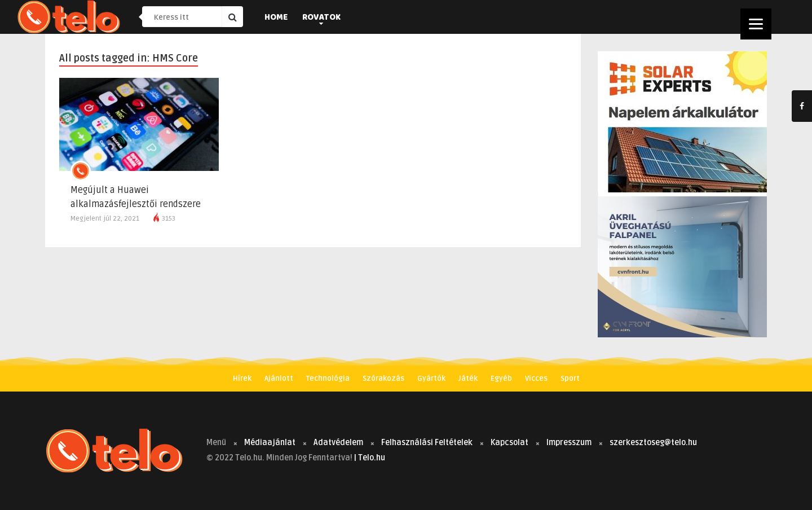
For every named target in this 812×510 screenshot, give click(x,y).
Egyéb (501, 379)
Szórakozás (383, 379)
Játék (468, 379)
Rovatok (321, 18)
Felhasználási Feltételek (427, 443)
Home (276, 18)
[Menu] (756, 24)
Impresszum (569, 443)
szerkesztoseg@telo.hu (653, 443)
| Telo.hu (370, 458)
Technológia (328, 379)
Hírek (242, 379)
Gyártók (431, 379)
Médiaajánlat (270, 443)
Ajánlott (279, 379)
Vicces (536, 379)
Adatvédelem (338, 443)
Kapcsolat (509, 443)
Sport (570, 379)
